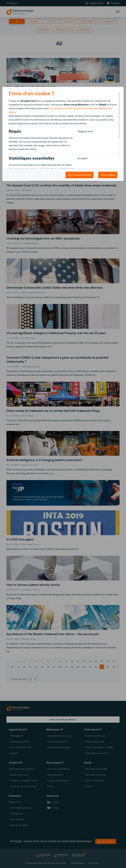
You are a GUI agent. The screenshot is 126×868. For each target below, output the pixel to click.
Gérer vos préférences (79, 175)
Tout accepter (108, 175)
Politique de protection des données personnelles (74, 108)
